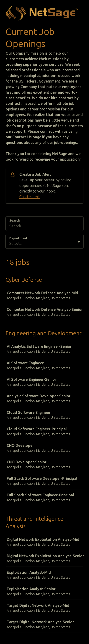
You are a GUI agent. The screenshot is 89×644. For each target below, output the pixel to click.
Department (18, 238)
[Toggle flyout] (79, 242)
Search (15, 221)
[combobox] (10, 244)
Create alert (30, 197)
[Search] (44, 227)
